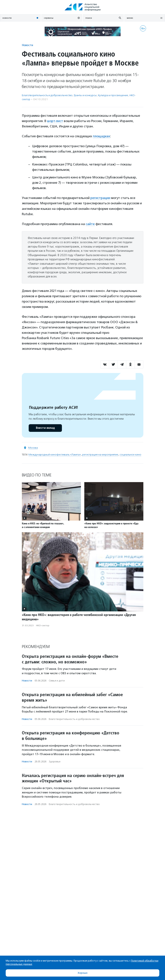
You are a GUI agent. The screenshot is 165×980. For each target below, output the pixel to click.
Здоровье (55, 762)
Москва (33, 448)
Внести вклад (45, 428)
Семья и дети (57, 681)
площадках (101, 136)
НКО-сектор (43, 625)
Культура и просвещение (113, 95)
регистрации (100, 198)
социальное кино (130, 455)
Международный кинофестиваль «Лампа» (55, 455)
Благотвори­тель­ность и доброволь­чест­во (47, 95)
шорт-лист (55, 121)
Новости (27, 45)
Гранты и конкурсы (85, 95)
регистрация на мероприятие (100, 455)
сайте (90, 224)
